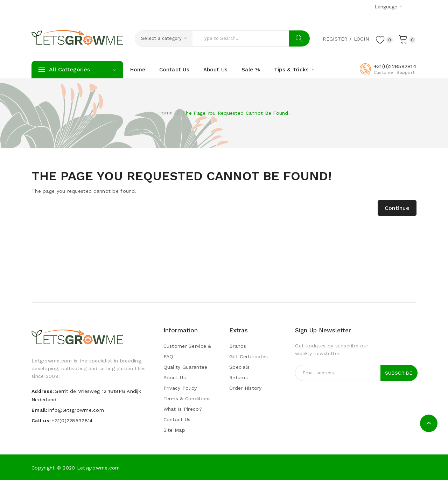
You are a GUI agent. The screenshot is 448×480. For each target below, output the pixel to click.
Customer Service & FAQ (187, 351)
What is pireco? (183, 409)
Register (334, 39)
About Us (175, 377)
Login (360, 39)
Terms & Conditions (187, 398)
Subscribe (399, 373)
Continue (397, 208)
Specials (239, 367)
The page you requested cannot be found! (236, 113)
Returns (239, 377)
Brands (238, 346)
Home (165, 113)
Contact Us (177, 419)
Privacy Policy (180, 388)
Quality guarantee (185, 367)
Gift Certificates (249, 357)
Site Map (174, 430)
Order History (246, 388)
